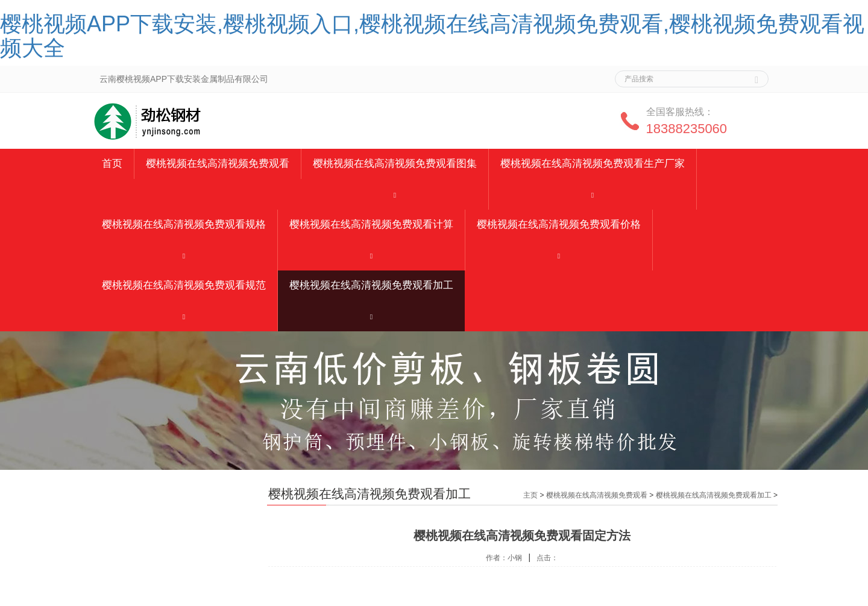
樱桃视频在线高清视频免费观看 (218, 164)
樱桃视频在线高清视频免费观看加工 (371, 285)
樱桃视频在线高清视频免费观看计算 (371, 224)
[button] (395, 194)
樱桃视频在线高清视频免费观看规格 (184, 224)
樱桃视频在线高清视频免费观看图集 (395, 164)
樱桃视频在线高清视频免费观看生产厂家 (593, 164)
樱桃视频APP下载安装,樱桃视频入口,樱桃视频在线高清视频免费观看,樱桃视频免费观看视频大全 (432, 36)
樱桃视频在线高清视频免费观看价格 (559, 224)
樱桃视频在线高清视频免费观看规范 (184, 285)
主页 (530, 495)
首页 (112, 164)
